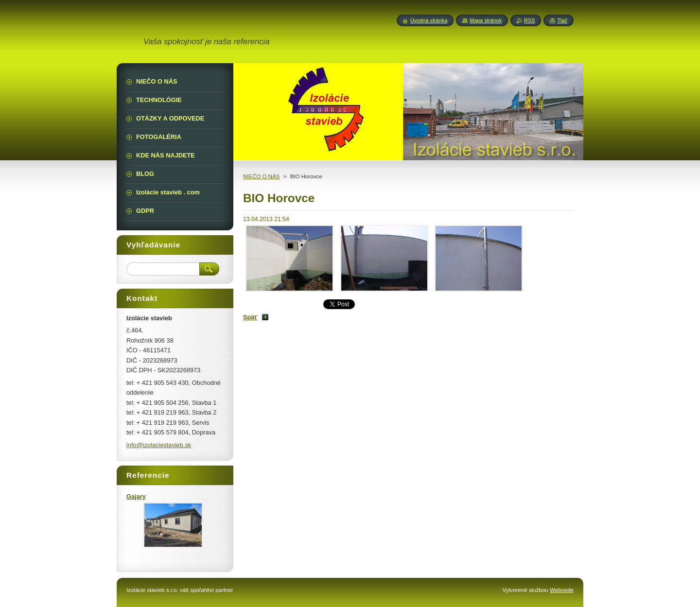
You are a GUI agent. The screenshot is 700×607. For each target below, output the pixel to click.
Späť (250, 317)
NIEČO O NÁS (262, 176)
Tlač (562, 20)
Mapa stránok (486, 20)
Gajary (136, 496)
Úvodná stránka (429, 20)
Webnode (562, 590)
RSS (529, 20)
